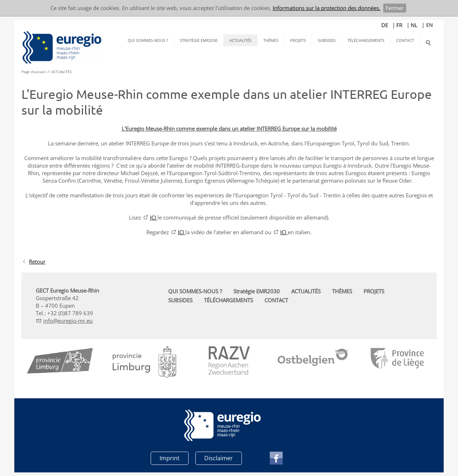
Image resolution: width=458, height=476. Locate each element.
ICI (154, 217)
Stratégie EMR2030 (199, 40)
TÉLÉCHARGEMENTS (366, 40)
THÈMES (271, 40)
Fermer (395, 8)
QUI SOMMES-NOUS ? (148, 40)
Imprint (170, 458)
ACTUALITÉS (240, 40)
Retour (37, 261)
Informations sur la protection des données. (327, 8)
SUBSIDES (327, 40)
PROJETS (298, 40)
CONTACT (405, 40)
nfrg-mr (68, 321)
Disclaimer (219, 458)
